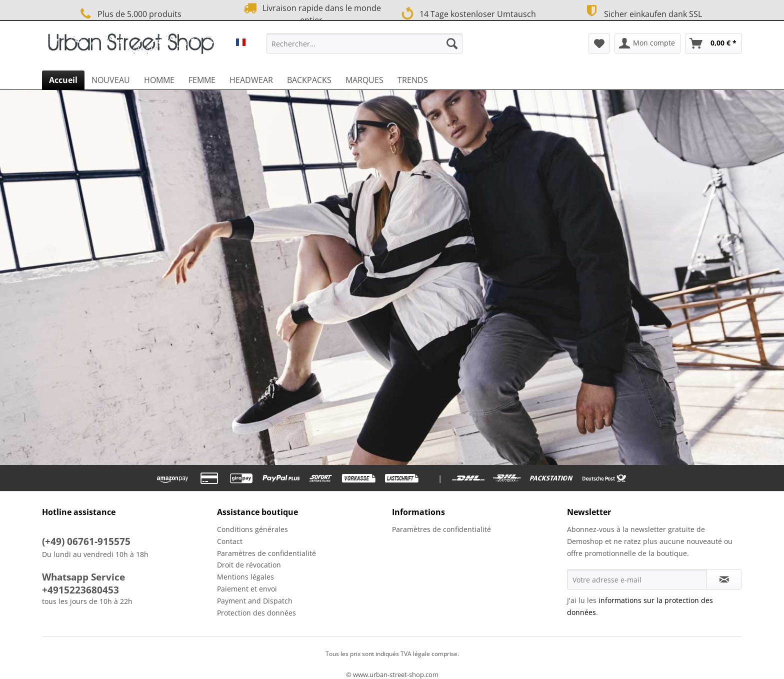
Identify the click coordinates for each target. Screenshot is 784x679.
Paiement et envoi (247, 589)
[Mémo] (599, 43)
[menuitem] (364, 48)
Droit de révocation (249, 565)
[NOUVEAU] (111, 80)
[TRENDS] (413, 80)
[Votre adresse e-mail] (637, 579)
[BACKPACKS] (309, 80)
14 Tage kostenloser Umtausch (468, 13)
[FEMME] (202, 80)
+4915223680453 (80, 590)
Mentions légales (245, 577)
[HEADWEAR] (251, 80)
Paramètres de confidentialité (266, 553)
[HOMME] (159, 80)
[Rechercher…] (364, 43)
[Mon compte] (647, 43)
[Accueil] (63, 80)
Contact (230, 541)
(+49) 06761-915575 (86, 541)
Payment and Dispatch (255, 601)
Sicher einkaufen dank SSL (642, 13)
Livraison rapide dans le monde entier (311, 13)
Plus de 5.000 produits (129, 14)
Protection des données (256, 613)
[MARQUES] (364, 80)
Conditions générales (252, 529)
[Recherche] (452, 43)
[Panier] (713, 43)
